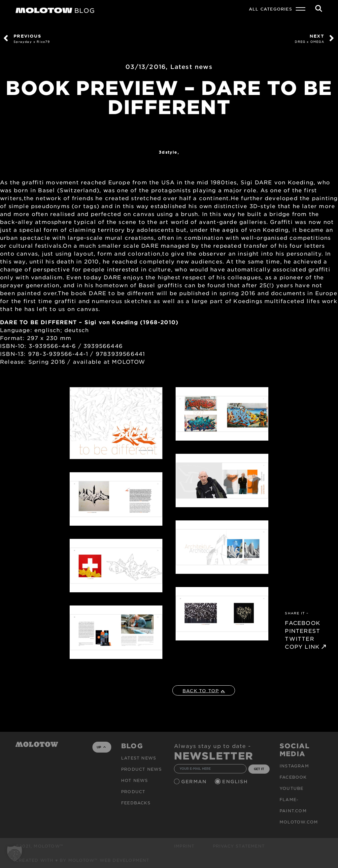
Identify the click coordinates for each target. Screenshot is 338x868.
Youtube (291, 788)
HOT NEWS (135, 780)
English (236, 781)
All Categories (270, 9)
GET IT (259, 769)
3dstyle (168, 152)
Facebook (293, 777)
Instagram (294, 766)
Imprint (184, 846)
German (195, 781)
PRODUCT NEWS (141, 769)
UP (101, 747)
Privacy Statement (239, 846)
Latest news (191, 67)
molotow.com (299, 822)
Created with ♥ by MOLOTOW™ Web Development (83, 860)
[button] (15, 853)
